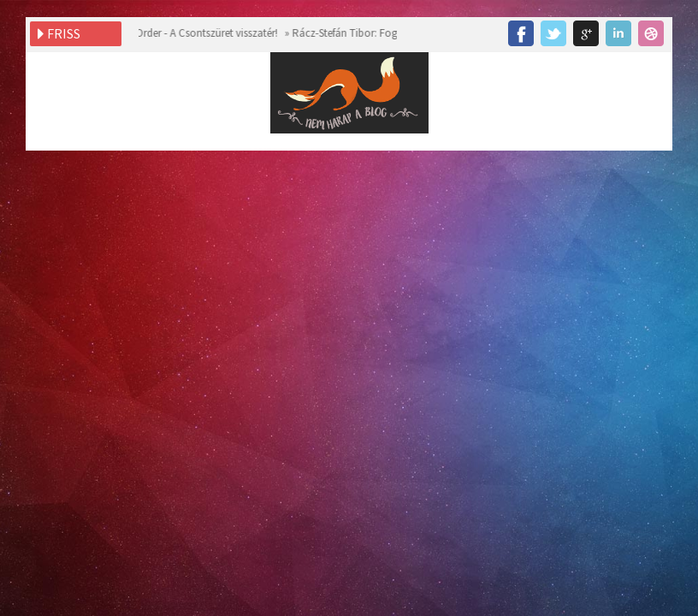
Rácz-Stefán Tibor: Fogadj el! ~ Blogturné (384, 33)
